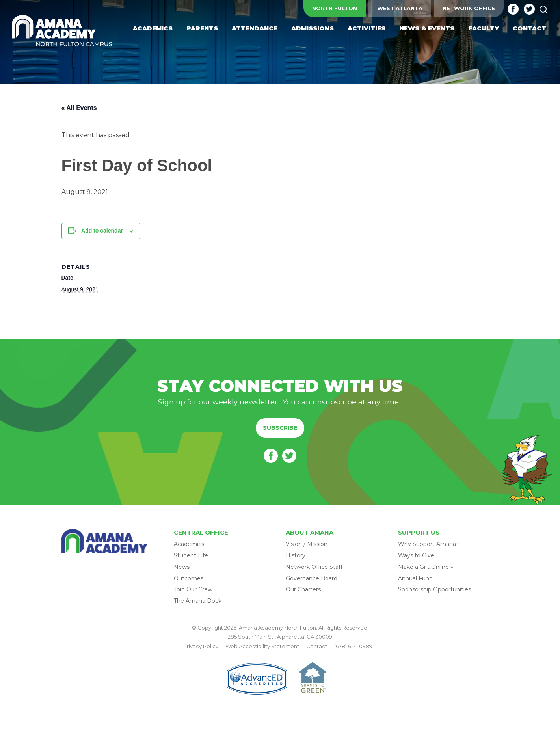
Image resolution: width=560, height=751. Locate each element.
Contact (317, 646)
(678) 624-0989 (353, 646)
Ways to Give (416, 555)
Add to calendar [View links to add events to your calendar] (102, 231)
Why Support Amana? (428, 544)
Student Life (191, 555)
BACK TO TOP (280, 655)
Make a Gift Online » (426, 567)
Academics (189, 544)
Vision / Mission (307, 544)
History (296, 555)
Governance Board (312, 578)
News (182, 567)
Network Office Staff (314, 567)
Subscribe (280, 428)
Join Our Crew (193, 589)
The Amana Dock (198, 601)
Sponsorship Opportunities (434, 589)
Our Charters (303, 589)
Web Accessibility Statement (262, 646)
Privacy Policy (201, 646)
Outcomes (189, 578)
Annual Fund (415, 578)
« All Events (79, 108)
